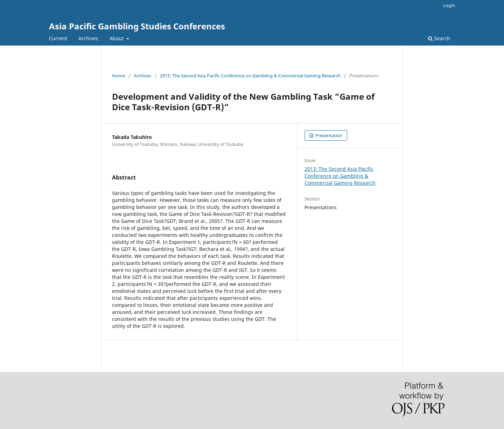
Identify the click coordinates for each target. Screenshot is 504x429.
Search (439, 38)
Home (118, 76)
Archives (88, 38)
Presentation (328, 135)
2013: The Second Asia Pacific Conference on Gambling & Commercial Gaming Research (250, 76)
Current (58, 38)
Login (449, 5)
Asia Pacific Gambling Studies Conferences (137, 26)
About (117, 38)
